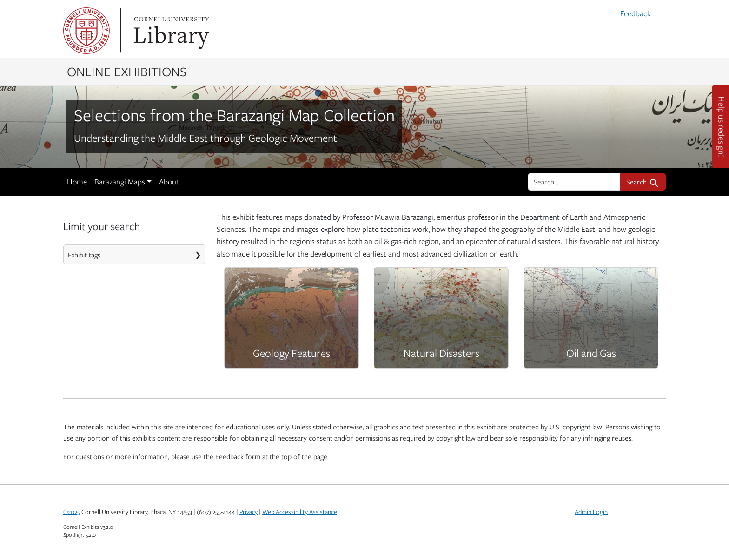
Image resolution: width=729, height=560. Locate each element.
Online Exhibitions (127, 71)
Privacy (249, 512)
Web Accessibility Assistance (300, 512)
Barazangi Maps (120, 182)
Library (170, 31)
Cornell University (86, 31)
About (169, 182)
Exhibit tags (84, 255)
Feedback (636, 13)
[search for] (574, 182)
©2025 (72, 512)
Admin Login (591, 512)
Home (77, 182)
